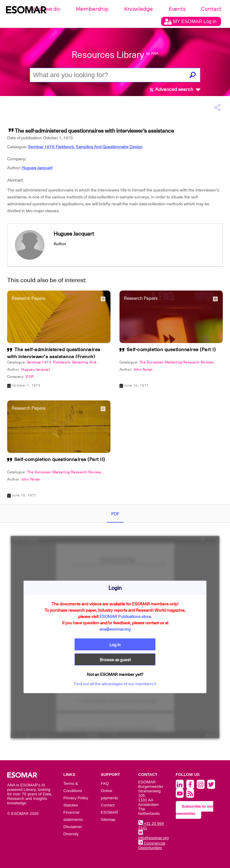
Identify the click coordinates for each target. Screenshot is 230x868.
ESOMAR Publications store (125, 616)
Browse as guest (115, 660)
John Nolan (143, 369)
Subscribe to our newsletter (195, 810)
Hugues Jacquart (37, 168)
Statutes (71, 805)
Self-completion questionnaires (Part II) (60, 460)
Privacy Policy (76, 798)
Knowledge (138, 9)
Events (177, 9)
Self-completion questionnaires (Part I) (171, 350)
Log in (115, 645)
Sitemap (108, 820)
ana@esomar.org (115, 629)
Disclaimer (73, 827)
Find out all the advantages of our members (115, 684)
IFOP (30, 377)
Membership (92, 9)
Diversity (71, 834)
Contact (211, 9)
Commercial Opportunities (152, 845)
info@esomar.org (154, 836)
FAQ (105, 784)
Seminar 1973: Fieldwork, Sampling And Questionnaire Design (85, 147)
